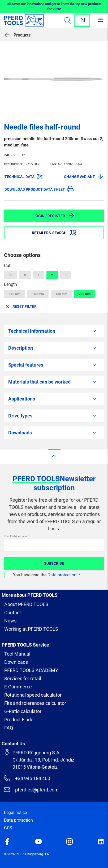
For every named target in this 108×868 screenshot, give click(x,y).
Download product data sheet (39, 189)
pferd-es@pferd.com (31, 790)
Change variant (84, 176)
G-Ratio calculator (23, 711)
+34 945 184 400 (27, 778)
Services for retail (23, 678)
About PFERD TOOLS (26, 604)
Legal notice (15, 813)
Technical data (24, 176)
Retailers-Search (54, 233)
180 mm (61, 294)
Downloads (16, 662)
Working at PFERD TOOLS (31, 629)
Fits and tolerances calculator (35, 703)
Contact (13, 613)
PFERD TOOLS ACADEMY (31, 670)
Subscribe (54, 563)
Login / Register (54, 216)
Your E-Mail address (16, 536)
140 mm (15, 294)
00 (11, 275)
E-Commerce (18, 687)
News (10, 621)
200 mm (85, 294)
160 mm (38, 294)
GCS (8, 828)
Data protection (62, 575)
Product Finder (20, 720)
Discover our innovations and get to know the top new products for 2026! (54, 6)
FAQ (9, 728)
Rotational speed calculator (33, 695)
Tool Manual (17, 654)
